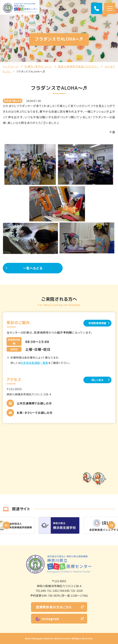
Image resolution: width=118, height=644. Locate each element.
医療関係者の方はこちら (54, 607)
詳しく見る (98, 380)
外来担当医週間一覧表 (34, 363)
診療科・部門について (38, 66)
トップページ (11, 66)
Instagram (48, 619)
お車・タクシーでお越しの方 (35, 413)
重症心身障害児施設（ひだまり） (79, 66)
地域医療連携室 (97, 323)
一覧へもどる (33, 268)
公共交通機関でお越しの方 (34, 403)
